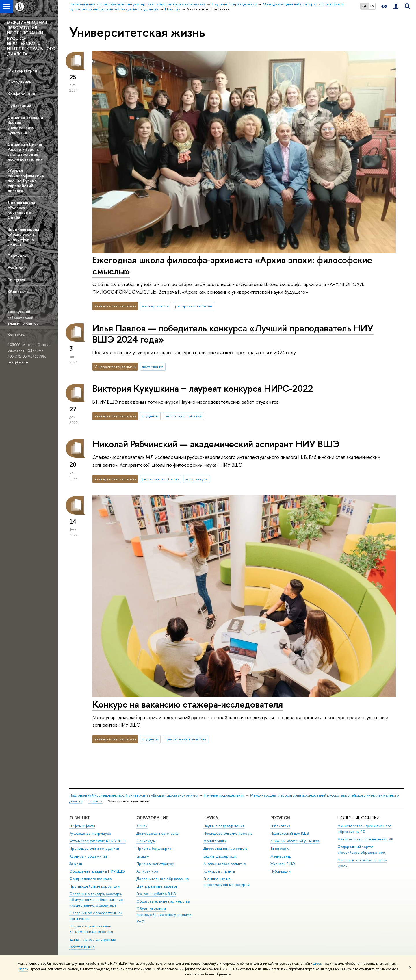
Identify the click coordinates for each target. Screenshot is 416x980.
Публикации (19, 106)
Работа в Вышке (82, 947)
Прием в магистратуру (155, 864)
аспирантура (196, 479)
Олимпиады (146, 841)
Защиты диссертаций (221, 856)
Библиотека (280, 826)
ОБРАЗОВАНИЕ (152, 818)
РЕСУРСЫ (280, 818)
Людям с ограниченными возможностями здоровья (91, 929)
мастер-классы (155, 306)
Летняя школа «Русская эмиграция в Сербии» (21, 210)
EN (372, 6)
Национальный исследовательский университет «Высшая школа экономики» (134, 795)
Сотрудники (19, 82)
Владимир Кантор (23, 323)
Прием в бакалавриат (154, 848)
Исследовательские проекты (228, 833)
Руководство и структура (90, 833)
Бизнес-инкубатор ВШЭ (156, 894)
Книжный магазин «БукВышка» (295, 841)
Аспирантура (147, 871)
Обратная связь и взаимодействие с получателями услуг (164, 915)
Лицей (142, 826)
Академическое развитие (225, 864)
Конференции (21, 94)
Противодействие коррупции (94, 886)
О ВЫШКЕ (80, 818)
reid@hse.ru (18, 362)
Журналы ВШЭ (283, 864)
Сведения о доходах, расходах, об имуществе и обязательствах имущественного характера (96, 900)
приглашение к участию (185, 739)
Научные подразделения (224, 795)
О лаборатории (22, 70)
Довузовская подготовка (157, 833)
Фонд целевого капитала (90, 879)
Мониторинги (215, 841)
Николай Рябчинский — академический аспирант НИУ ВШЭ (216, 444)
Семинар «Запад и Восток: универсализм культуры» (25, 125)
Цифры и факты (82, 826)
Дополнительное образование (163, 879)
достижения (153, 367)
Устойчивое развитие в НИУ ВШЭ (97, 841)
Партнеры (17, 256)
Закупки (76, 864)
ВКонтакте (18, 291)
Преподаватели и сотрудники (94, 848)
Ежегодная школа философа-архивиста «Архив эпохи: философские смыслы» (232, 265)
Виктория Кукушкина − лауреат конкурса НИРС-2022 (203, 388)
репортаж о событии (194, 306)
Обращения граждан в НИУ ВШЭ (97, 871)
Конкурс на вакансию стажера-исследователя (188, 704)
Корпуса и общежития (88, 856)
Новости (95, 801)
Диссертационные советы (226, 848)
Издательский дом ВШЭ (290, 833)
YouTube (15, 268)
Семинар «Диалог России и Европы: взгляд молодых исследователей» (25, 152)
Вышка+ (143, 856)
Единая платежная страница (92, 939)
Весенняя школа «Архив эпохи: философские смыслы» (23, 237)
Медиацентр (281, 856)
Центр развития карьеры (157, 886)
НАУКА (211, 818)
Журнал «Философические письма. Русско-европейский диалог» (26, 181)
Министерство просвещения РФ (365, 839)
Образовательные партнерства (163, 901)
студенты (150, 416)
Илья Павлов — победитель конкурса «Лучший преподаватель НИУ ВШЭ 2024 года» (233, 334)
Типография (280, 848)
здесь (317, 964)
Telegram (16, 280)
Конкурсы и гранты (219, 871)
